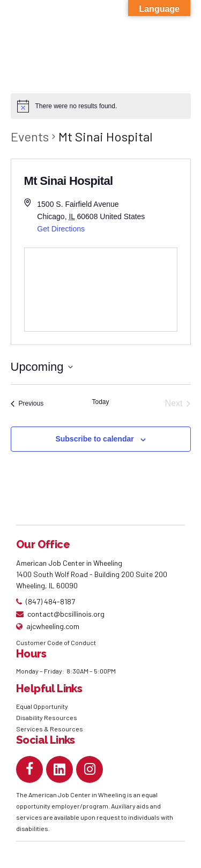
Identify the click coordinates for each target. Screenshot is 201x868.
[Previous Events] (27, 403)
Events (30, 136)
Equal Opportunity (43, 706)
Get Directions (61, 229)
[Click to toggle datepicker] (42, 367)
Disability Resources (47, 717)
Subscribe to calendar (94, 439)
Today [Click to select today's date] (100, 402)
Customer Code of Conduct (56, 642)
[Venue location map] (101, 290)
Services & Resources (50, 729)
